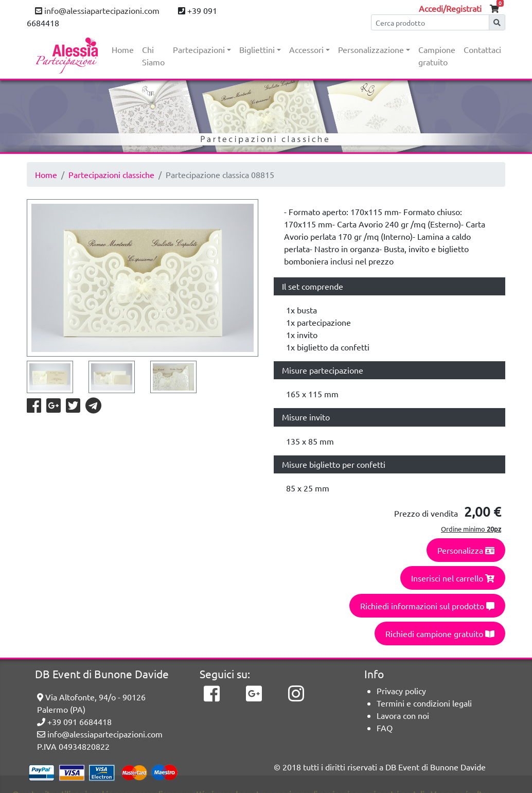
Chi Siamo (153, 56)
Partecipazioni (199, 49)
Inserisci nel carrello (453, 578)
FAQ (385, 728)
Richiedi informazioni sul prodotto (427, 606)
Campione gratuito (437, 56)
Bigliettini (257, 49)
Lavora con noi (403, 715)
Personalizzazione (371, 49)
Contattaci (482, 49)
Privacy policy (401, 691)
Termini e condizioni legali (424, 703)
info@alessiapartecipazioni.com (97, 10)
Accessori (306, 49)
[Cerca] (430, 22)
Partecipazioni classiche (111, 174)
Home (123, 49)
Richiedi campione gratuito (440, 633)
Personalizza (466, 550)
